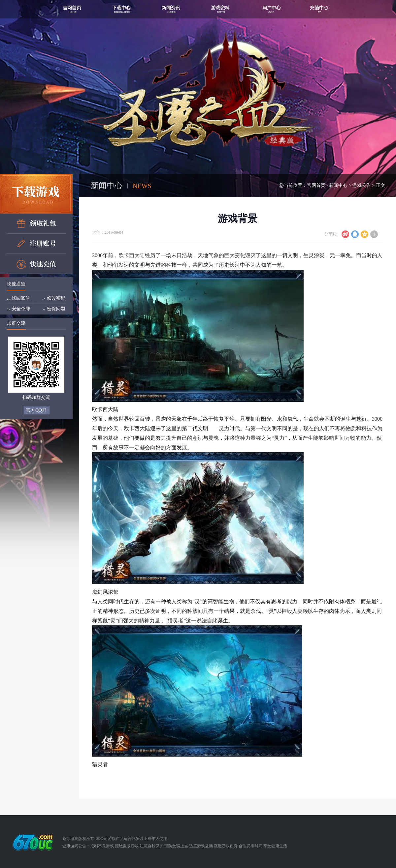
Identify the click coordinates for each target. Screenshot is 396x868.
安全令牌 (21, 309)
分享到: (331, 234)
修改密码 (56, 298)
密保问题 (56, 309)
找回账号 (21, 298)
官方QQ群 (36, 410)
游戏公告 (362, 185)
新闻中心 (338, 185)
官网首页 (316, 185)
